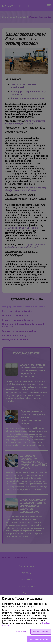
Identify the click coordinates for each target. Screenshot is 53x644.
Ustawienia (21, 632)
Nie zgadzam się (41, 632)
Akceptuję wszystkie (39, 639)
